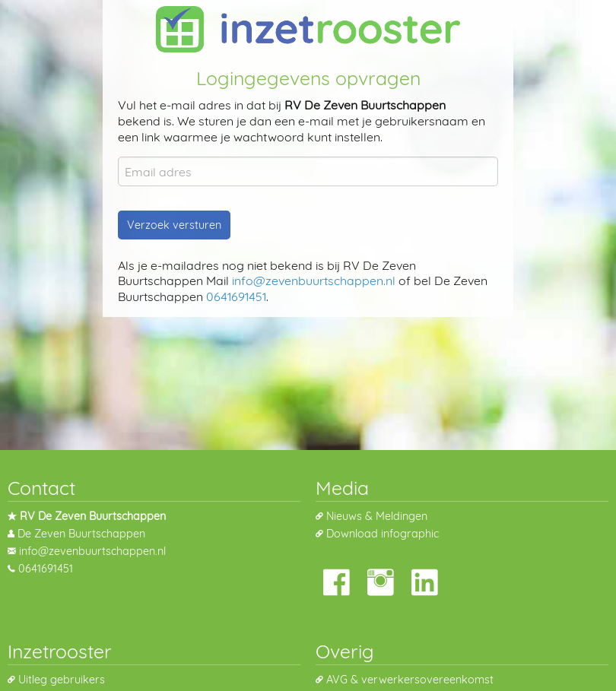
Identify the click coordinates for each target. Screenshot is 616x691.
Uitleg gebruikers (62, 680)
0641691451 (236, 296)
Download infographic (383, 534)
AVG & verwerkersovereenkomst (410, 680)
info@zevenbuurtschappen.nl (314, 281)
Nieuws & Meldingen (377, 516)
